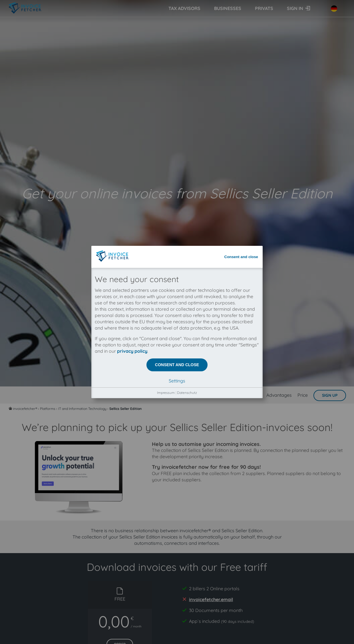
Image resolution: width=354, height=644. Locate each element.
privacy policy (132, 132)
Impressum (166, 174)
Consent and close (241, 38)
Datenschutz (187, 174)
